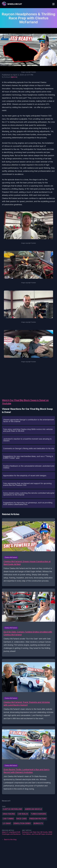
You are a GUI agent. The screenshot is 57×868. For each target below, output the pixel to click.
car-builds (23, 814)
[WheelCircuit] (12, 4)
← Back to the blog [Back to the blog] (9, 839)
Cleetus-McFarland (12, 809)
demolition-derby (22, 823)
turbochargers (39, 814)
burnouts (38, 823)
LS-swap (7, 823)
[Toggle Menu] (53, 4)
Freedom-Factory (38, 819)
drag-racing (9, 814)
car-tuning (8, 819)
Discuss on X (6, 801)
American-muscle (33, 809)
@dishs (14, 77)
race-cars (22, 819)
